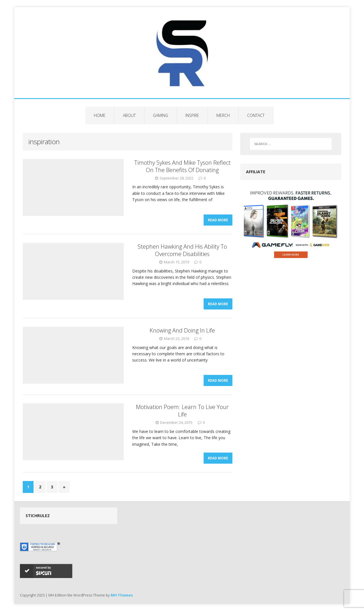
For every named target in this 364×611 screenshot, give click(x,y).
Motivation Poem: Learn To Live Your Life (182, 411)
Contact (256, 115)
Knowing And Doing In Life (182, 330)
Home (100, 115)
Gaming (161, 115)
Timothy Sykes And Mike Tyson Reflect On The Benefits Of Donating (182, 166)
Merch (223, 115)
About (129, 115)
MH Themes (122, 595)
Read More (218, 220)
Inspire (192, 115)
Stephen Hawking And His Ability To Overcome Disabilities (182, 250)
